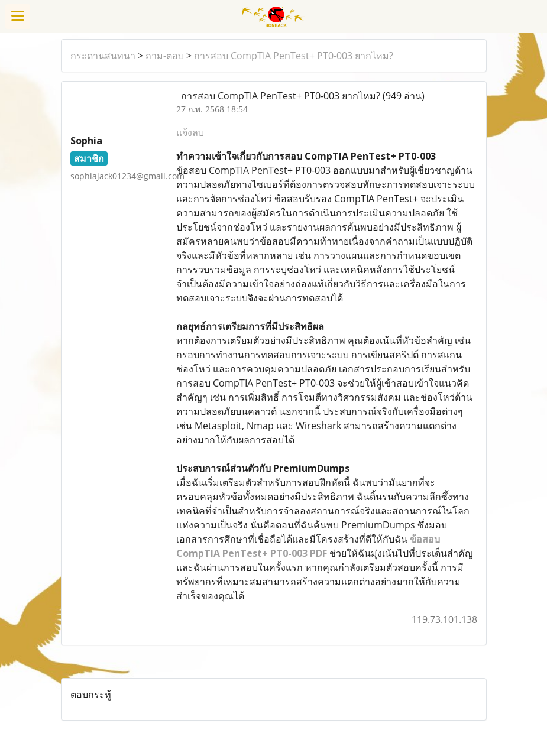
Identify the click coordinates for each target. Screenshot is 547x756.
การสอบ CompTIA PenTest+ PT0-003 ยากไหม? (294, 56)
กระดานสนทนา (103, 56)
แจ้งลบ (190, 132)
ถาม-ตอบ (165, 56)
